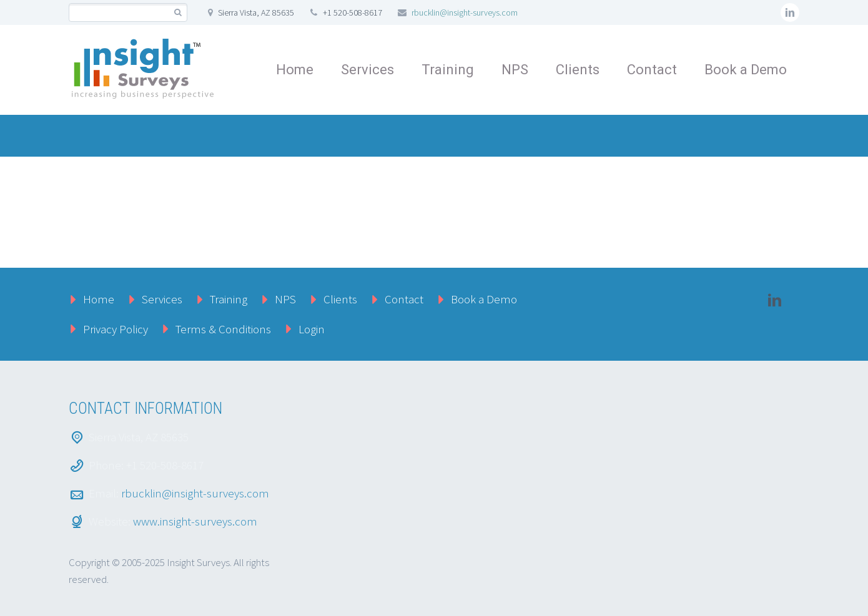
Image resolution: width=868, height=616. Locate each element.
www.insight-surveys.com (195, 521)
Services (367, 70)
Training (448, 70)
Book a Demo (746, 70)
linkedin (790, 12)
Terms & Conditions (223, 329)
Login (312, 329)
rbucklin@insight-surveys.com (465, 12)
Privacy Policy (116, 329)
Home (295, 70)
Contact (652, 70)
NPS (515, 70)
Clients (578, 70)
